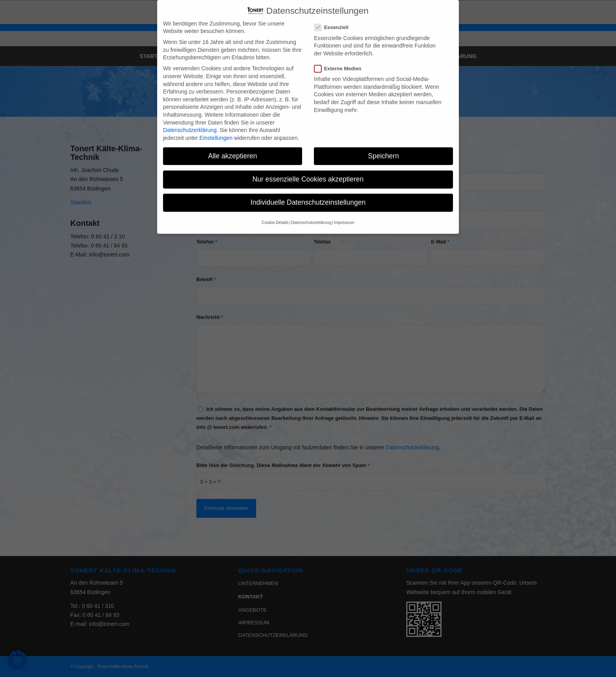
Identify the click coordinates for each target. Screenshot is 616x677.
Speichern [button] (384, 145)
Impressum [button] (344, 212)
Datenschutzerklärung (190, 119)
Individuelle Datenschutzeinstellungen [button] (308, 192)
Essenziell (335, 17)
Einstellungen (216, 127)
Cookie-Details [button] (275, 212)
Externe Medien (341, 58)
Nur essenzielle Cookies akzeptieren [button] (308, 169)
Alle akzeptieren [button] (233, 145)
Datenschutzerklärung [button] (311, 212)
